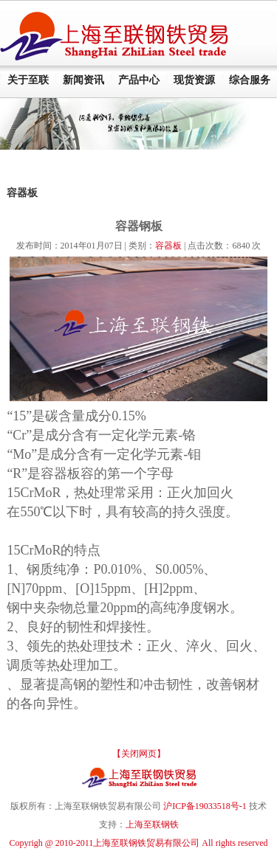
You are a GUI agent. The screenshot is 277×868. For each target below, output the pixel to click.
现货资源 (194, 80)
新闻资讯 (83, 80)
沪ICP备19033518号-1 (205, 806)
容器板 (168, 246)
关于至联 (28, 80)
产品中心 (139, 80)
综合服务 (250, 80)
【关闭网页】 (139, 754)
